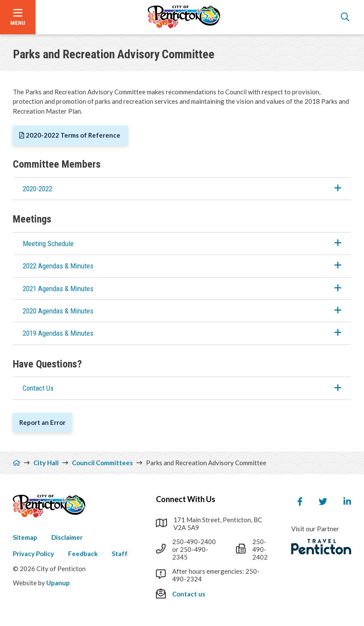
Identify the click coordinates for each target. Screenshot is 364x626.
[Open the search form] (345, 17)
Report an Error (42, 422)
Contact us (189, 594)
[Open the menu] (18, 17)
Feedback (83, 554)
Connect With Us (186, 499)
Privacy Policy (33, 554)
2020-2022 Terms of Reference (74, 135)
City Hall (46, 463)
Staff (120, 554)
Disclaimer (67, 537)
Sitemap (25, 537)
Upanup (58, 583)
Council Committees (102, 463)
